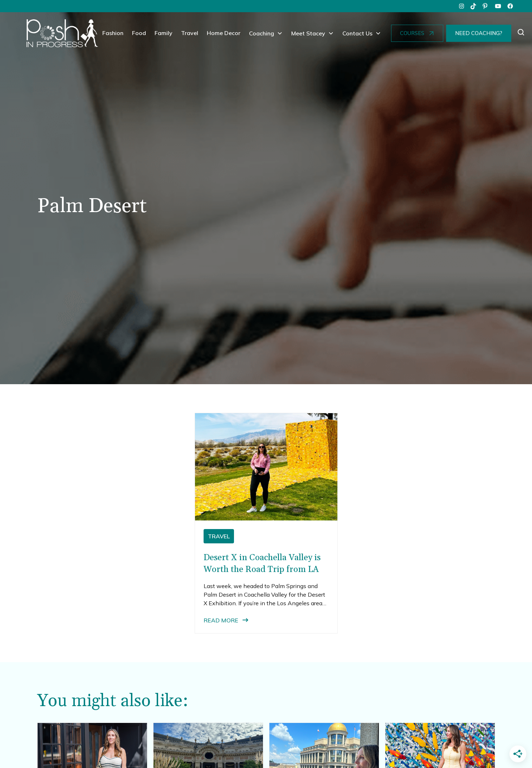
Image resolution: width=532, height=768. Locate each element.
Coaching (262, 33)
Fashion (113, 33)
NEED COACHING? (479, 33)
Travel (190, 33)
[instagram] (462, 6)
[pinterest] (486, 6)
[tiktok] (474, 6)
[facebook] (510, 6)
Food (139, 33)
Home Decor (224, 33)
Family (163, 33)
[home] (62, 33)
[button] (266, 33)
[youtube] (498, 6)
